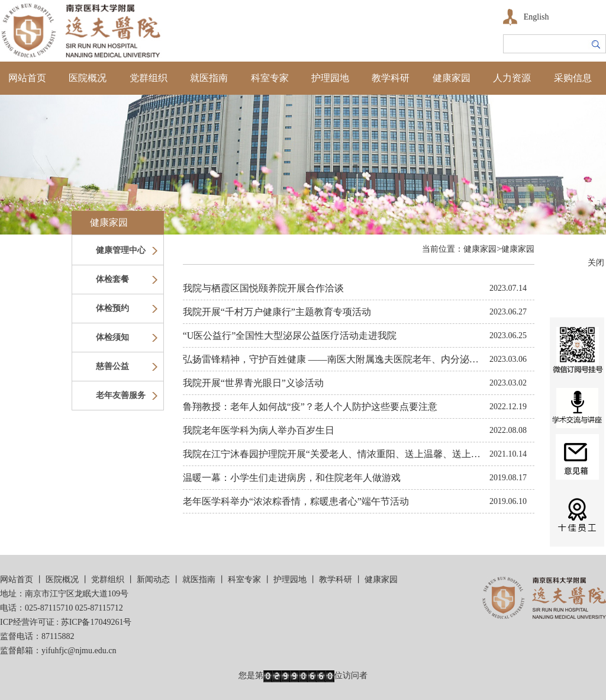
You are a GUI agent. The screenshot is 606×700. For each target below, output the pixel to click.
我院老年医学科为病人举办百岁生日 (259, 430)
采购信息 (573, 78)
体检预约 (112, 308)
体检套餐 (112, 279)
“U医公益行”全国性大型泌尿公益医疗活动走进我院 (290, 335)
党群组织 (149, 78)
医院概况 (88, 78)
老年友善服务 (121, 395)
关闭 (596, 263)
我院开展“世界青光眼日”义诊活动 (253, 383)
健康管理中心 (121, 250)
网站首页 (27, 78)
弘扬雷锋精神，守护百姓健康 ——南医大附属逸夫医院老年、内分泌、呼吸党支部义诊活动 (373, 359)
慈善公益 (112, 366)
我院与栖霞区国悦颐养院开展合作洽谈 (263, 288)
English (536, 17)
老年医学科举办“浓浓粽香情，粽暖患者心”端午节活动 (296, 501)
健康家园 (452, 78)
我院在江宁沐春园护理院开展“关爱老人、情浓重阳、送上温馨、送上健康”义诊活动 (357, 454)
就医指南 (209, 78)
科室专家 (270, 78)
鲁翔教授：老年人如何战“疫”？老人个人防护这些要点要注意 (310, 407)
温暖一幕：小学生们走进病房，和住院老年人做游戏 (292, 478)
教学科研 (391, 78)
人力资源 (512, 78)
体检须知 (112, 337)
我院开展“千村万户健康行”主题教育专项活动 (277, 312)
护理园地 (330, 78)
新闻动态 (153, 579)
